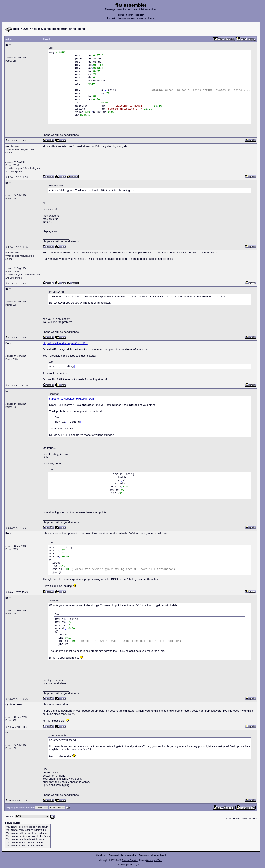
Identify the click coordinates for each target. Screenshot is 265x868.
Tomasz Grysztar (130, 860)
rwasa (140, 865)
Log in (151, 18)
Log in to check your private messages (127, 18)
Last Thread (234, 819)
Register (140, 15)
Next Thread (249, 819)
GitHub (149, 860)
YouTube (158, 860)
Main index (101, 855)
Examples (144, 855)
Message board (158, 855)
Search (130, 15)
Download (114, 855)
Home (121, 15)
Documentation (129, 855)
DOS (26, 29)
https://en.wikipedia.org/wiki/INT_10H (65, 343)
